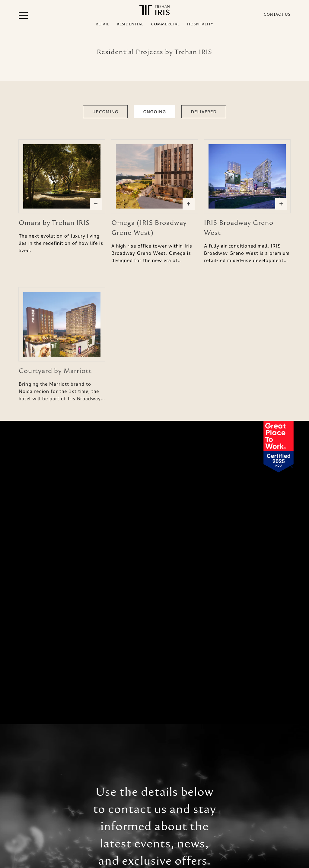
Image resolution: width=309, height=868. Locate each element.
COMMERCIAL (165, 24)
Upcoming (105, 112)
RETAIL (103, 24)
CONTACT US (277, 15)
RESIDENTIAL (130, 24)
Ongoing (154, 112)
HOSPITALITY (200, 24)
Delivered (204, 112)
